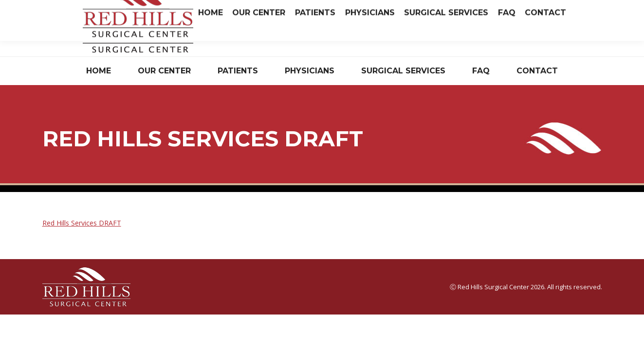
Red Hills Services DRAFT (82, 223)
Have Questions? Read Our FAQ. (448, 36)
